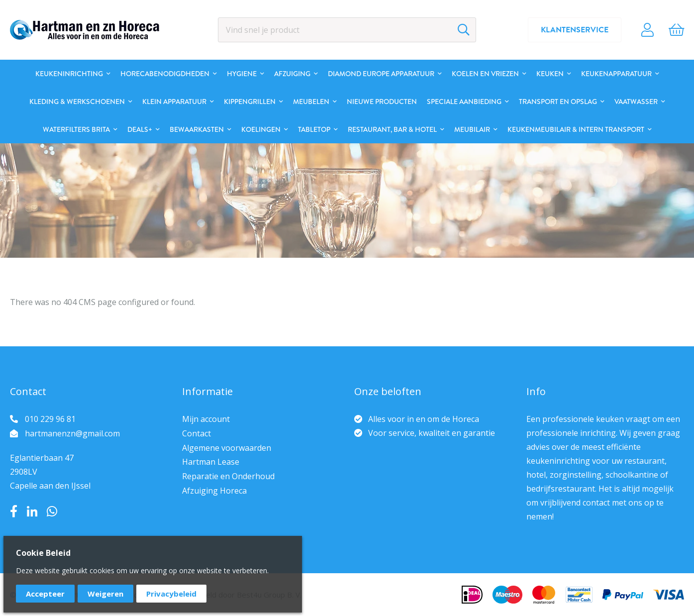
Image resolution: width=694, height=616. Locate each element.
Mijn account (206, 419)
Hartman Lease (211, 462)
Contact (197, 433)
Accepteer (45, 594)
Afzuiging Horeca (214, 491)
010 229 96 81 (50, 419)
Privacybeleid (171, 594)
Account (647, 30)
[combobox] (347, 30)
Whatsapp (52, 512)
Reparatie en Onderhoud (228, 476)
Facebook (14, 512)
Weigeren (105, 594)
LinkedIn (32, 512)
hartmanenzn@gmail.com (72, 433)
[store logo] (85, 30)
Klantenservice (575, 30)
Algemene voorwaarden (227, 448)
